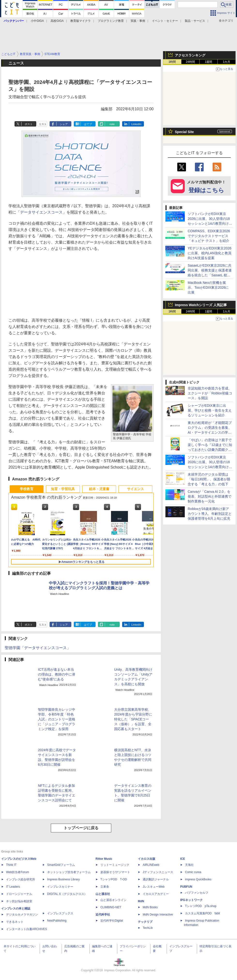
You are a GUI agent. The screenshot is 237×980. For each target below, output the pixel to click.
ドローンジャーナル (19, 894)
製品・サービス (195, 21)
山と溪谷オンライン (113, 900)
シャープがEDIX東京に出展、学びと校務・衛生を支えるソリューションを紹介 (210, 410)
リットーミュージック (115, 865)
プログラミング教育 (111, 21)
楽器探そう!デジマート (115, 872)
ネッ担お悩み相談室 (19, 901)
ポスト (29, 124)
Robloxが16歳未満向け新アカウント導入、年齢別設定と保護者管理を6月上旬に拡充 (210, 514)
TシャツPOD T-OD (114, 879)
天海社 (189, 865)
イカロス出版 (147, 859)
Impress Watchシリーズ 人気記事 (201, 305)
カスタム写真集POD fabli (202, 913)
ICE (183, 859)
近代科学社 (103, 915)
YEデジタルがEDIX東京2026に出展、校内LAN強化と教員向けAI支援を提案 (210, 253)
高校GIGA (57, 21)
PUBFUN (186, 887)
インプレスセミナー (60, 887)
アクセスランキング (190, 55)
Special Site (184, 132)
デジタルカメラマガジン (22, 915)
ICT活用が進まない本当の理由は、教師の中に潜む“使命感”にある (57, 674)
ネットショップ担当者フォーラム (69, 872)
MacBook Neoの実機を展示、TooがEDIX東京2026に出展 (208, 287)
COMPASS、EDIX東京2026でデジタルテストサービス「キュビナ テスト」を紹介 (209, 236)
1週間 (209, 62)
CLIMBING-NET (111, 907)
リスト (43, 124)
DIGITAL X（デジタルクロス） (67, 894)
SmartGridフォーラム (61, 865)
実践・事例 (138, 21)
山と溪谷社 (103, 894)
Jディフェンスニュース (158, 872)
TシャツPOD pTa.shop (201, 906)
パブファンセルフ (197, 893)
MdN (141, 901)
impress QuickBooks (198, 879)
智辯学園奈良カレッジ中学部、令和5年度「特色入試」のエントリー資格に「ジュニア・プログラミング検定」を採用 (57, 719)
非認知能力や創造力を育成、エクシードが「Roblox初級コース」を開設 (210, 393)
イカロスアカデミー (156, 894)
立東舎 (105, 887)
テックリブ (145, 922)
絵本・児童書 (99, 489)
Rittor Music (104, 859)
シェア (64, 124)
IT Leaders (13, 887)
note (112, 124)
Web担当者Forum (18, 872)
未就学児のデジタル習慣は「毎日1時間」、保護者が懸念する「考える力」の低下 (209, 479)
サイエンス (135, 489)
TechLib (148, 928)
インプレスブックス (60, 913)
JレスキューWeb (154, 887)
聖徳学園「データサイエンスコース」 (38, 648)
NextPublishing (57, 921)
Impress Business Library (63, 879)
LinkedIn (136, 124)
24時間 (190, 62)
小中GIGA (37, 21)
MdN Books (150, 907)
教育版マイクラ (81, 21)
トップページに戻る (81, 828)
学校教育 (27, 489)
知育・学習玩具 (63, 489)
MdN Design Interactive (158, 915)
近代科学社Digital (112, 921)
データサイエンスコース (41, 212)
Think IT (11, 865)
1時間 (172, 62)
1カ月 (227, 62)
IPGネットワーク (191, 900)
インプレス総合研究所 (21, 879)
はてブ (88, 124)
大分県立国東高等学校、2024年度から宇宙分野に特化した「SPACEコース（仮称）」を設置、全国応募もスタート (133, 719)
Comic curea (193, 872)
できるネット (15, 922)
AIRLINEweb (151, 865)
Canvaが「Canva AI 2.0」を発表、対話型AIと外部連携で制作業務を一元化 (210, 496)
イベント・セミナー (165, 21)
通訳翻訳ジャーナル (156, 879)
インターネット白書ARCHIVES (26, 929)
